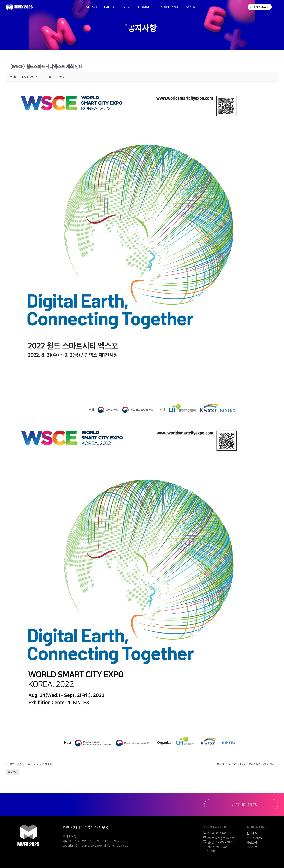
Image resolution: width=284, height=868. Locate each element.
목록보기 (13, 772)
